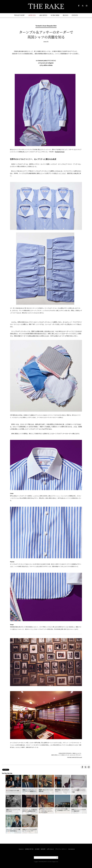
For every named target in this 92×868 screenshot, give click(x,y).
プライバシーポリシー (61, 849)
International (71, 849)
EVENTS (75, 15)
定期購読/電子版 (29, 849)
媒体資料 (43, 849)
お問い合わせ (50, 849)
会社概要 (37, 849)
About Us (21, 849)
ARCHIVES (43, 15)
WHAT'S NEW (19, 15)
